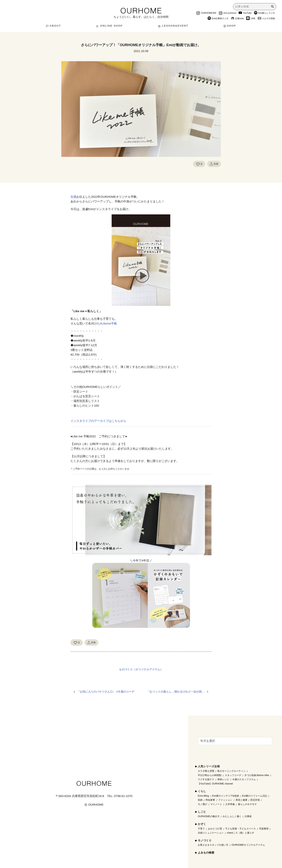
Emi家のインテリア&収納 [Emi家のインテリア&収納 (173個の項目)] (226, 796)
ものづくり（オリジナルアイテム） (141, 669)
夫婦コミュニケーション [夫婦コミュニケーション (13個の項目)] (211, 833)
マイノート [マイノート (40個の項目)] (216, 804)
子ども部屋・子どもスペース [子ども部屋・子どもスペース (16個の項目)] (240, 829)
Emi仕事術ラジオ (218, 19)
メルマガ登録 (266, 19)
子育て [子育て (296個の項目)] (201, 829)
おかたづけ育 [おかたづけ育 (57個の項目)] (215, 829)
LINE (251, 19)
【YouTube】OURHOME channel (215, 784)
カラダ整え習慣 (206, 771)
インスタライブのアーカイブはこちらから (98, 421)
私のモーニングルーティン (231, 771)
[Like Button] (198, 164)
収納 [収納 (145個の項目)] (200, 800)
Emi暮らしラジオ (264, 13)
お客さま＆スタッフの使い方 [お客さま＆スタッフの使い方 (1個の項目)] (213, 845)
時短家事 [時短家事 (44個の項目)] (210, 800)
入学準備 (230, 804)
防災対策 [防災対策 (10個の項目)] (255, 800)
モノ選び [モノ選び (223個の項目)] (202, 804)
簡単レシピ (223, 779)
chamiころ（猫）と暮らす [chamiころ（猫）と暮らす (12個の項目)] (240, 833)
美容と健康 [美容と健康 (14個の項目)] (241, 800)
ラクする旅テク (206, 779)
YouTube (245, 13)
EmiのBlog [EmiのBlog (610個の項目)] (203, 796)
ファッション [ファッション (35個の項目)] (225, 800)
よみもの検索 (206, 853)
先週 (73, 197)
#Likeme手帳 (108, 323)
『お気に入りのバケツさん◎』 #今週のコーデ (106, 692)
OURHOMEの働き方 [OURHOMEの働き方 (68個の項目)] (209, 816)
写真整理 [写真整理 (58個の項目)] (264, 829)
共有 (214, 164)
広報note (237, 19)
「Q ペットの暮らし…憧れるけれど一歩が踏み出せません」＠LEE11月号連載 (179, 692)
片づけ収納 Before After (257, 775)
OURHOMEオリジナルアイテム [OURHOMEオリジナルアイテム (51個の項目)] (248, 845)
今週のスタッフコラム (244, 779)
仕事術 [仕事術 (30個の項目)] (248, 816)
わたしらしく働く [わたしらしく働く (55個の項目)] (232, 816)
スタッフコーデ (233, 775)
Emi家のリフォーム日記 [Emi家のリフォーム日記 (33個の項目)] (255, 796)
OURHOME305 (206, 13)
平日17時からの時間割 (210, 775)
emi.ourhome (227, 13)
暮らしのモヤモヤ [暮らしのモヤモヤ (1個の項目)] (247, 804)
